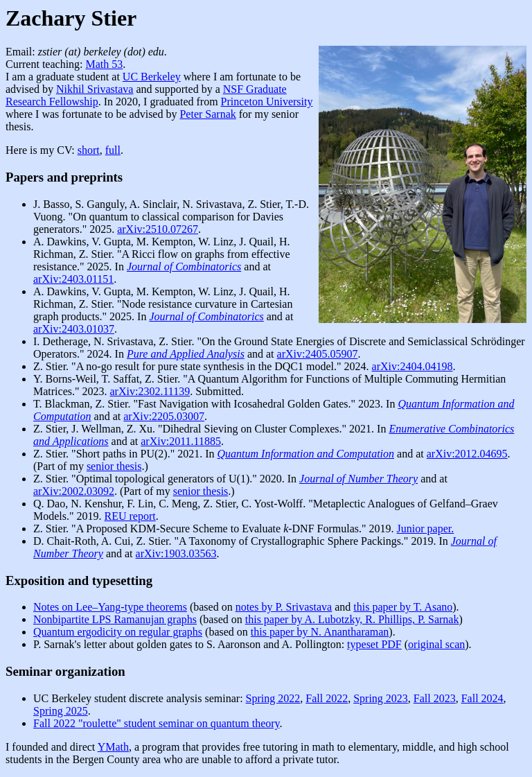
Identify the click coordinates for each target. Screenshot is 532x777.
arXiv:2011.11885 (181, 441)
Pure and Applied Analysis (186, 354)
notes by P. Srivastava (284, 607)
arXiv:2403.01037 (74, 329)
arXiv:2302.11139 (150, 391)
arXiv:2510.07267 (158, 229)
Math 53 (105, 64)
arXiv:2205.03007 (164, 416)
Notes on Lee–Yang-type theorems (110, 607)
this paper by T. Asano (403, 607)
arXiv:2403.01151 (73, 279)
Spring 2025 (61, 711)
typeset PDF (374, 644)
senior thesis (114, 466)
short (89, 150)
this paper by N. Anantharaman (320, 632)
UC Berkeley (152, 77)
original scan (436, 644)
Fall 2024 (482, 698)
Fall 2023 (435, 698)
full (113, 150)
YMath (113, 747)
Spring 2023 (381, 698)
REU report (130, 516)
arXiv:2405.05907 (318, 354)
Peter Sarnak (207, 114)
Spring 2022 (273, 698)
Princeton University (267, 102)
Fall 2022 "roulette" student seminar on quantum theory (157, 723)
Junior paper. (426, 529)
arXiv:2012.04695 (467, 454)
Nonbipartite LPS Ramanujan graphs (115, 619)
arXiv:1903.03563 (176, 553)
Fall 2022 (327, 698)
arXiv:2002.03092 (74, 491)
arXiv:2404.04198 (413, 366)
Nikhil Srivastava (95, 89)
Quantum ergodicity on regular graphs (118, 632)
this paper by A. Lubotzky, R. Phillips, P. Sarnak (352, 619)
